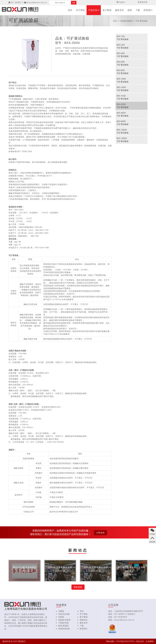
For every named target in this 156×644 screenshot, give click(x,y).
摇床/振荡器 (63, 626)
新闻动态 (84, 620)
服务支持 (119, 10)
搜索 (74, 3)
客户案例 (107, 10)
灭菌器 (61, 611)
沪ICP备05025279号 (125, 641)
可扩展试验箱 (142, 21)
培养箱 (61, 617)
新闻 (130, 10)
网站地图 (110, 641)
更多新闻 (78, 587)
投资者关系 (143, 2)
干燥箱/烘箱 (63, 623)
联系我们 (148, 10)
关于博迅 (80, 10)
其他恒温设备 (64, 629)
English (122, 2)
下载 (138, 10)
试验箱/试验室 (126, 21)
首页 (70, 10)
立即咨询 (100, 533)
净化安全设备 (64, 614)
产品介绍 (93, 10)
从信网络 (150, 641)
